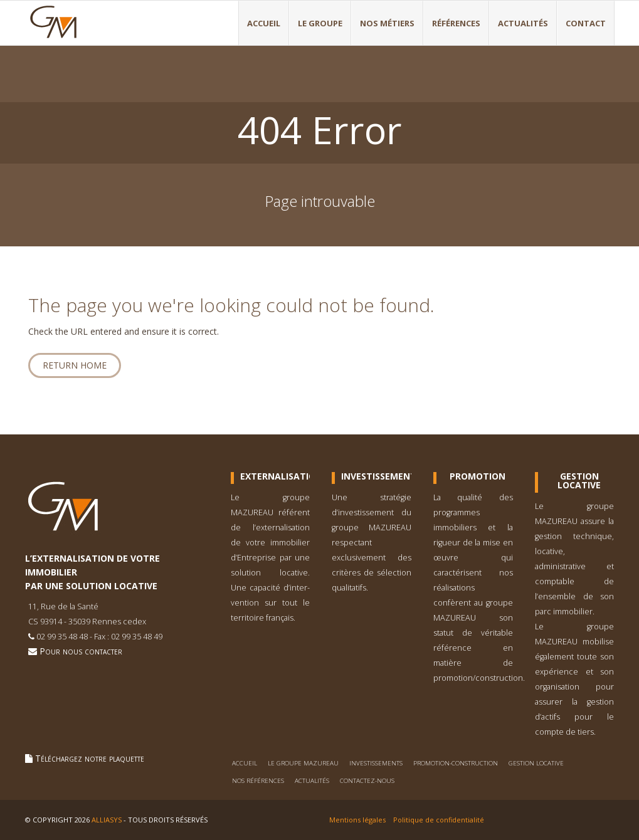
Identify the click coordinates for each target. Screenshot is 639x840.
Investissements (376, 763)
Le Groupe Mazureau (303, 763)
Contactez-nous (367, 781)
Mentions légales (357, 820)
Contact (586, 23)
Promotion (478, 476)
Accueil (264, 23)
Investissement (376, 476)
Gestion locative (536, 763)
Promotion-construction (456, 763)
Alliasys (107, 820)
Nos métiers (387, 23)
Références (456, 23)
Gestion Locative (579, 481)
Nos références (258, 781)
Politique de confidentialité (439, 820)
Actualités (523, 23)
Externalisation (275, 476)
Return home (75, 365)
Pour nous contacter (75, 651)
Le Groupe (320, 23)
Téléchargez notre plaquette (85, 758)
